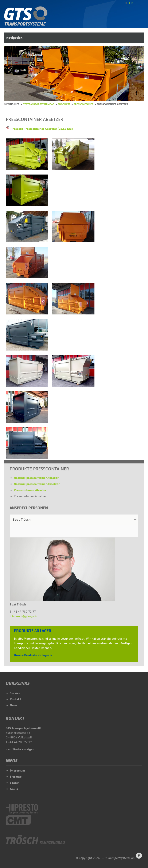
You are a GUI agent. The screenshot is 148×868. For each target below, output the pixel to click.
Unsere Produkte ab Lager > (33, 655)
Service (15, 693)
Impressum (17, 771)
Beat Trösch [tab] (22, 519)
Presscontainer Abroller (30, 490)
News (14, 705)
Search (15, 783)
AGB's (14, 789)
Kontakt (15, 699)
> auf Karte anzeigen (20, 749)
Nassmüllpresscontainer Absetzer (37, 484)
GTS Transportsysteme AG (39, 104)
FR (131, 3)
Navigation (14, 38)
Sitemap (16, 777)
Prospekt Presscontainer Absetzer (42, 129)
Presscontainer (83, 104)
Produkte (64, 104)
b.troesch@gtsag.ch (23, 616)
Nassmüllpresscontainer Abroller (36, 478)
